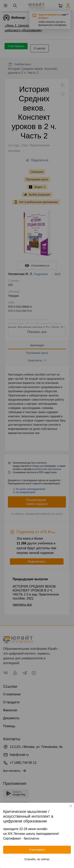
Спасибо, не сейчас (37, 859)
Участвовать (37, 850)
